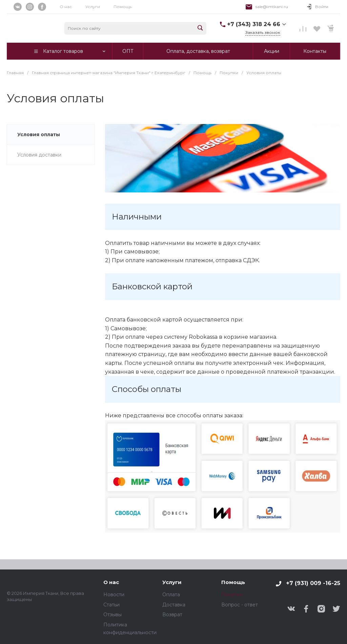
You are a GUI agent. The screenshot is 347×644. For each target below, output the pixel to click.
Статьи (111, 605)
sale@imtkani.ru (272, 7)
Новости (114, 595)
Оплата (171, 595)
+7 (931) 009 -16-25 (313, 583)
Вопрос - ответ (240, 605)
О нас (66, 7)
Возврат (172, 615)
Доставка (174, 605)
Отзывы (113, 615)
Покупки (232, 595)
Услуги (93, 7)
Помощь (233, 583)
